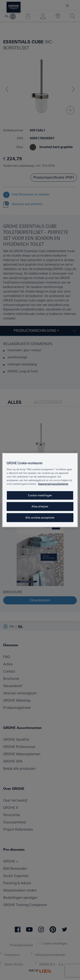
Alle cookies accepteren (40, 518)
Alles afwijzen (40, 506)
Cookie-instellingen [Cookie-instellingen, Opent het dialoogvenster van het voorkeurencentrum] (40, 495)
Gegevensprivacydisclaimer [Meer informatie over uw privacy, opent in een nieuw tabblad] (53, 484)
